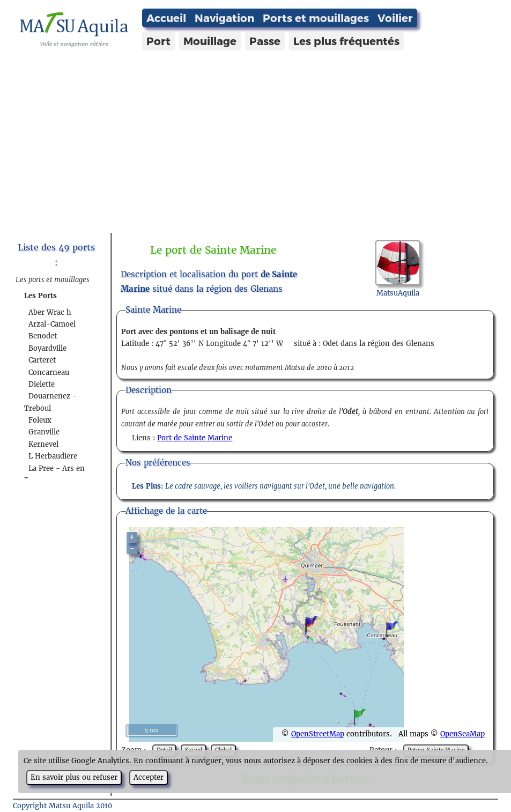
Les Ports (40, 296)
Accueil (166, 18)
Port (158, 41)
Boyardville (47, 348)
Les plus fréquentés (346, 41)
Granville (44, 432)
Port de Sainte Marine (195, 438)
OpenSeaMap (462, 734)
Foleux (40, 420)
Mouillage (210, 41)
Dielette (42, 384)
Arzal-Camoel (52, 324)
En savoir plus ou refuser (74, 777)
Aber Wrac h (50, 312)
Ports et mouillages (316, 18)
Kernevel (43, 444)
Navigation (224, 18)
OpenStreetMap (318, 734)
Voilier (395, 18)
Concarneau (49, 372)
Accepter (149, 777)
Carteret (42, 360)
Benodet (43, 336)
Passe (265, 41)
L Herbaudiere (53, 456)
